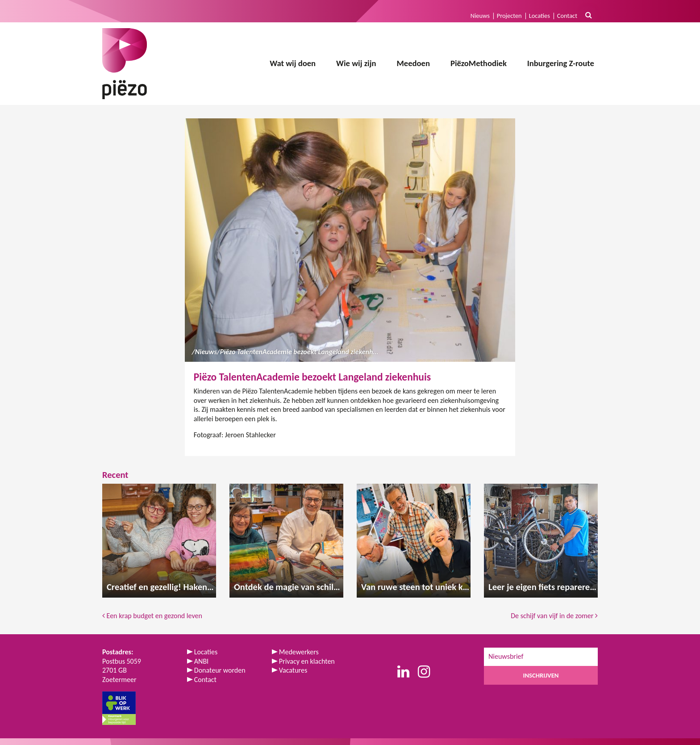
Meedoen (413, 63)
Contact (567, 16)
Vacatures (293, 670)
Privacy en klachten (307, 661)
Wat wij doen (293, 63)
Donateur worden (220, 670)
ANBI (201, 661)
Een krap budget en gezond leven (153, 616)
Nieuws (480, 16)
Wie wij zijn (356, 63)
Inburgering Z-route (561, 63)
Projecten (509, 16)
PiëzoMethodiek (479, 63)
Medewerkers (299, 652)
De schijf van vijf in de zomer (554, 616)
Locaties (540, 16)
